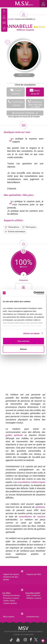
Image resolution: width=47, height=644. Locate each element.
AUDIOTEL (35, 104)
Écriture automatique (17, 232)
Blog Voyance (9, 617)
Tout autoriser (23, 341)
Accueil (11, 19)
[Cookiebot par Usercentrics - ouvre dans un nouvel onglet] (34, 293)
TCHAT (16, 92)
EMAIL (35, 92)
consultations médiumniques (31, 482)
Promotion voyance (11, 598)
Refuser (23, 349)
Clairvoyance (31, 227)
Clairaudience (14, 227)
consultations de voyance (32, 516)
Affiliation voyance (34, 598)
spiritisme (40, 507)
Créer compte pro (33, 595)
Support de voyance (11, 574)
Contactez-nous (33, 617)
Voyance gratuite (10, 603)
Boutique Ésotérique (11, 595)
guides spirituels (14, 435)
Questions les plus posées (11, 578)
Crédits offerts (9, 601)
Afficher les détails (31, 333)
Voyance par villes (34, 574)
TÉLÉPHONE (16, 104)
